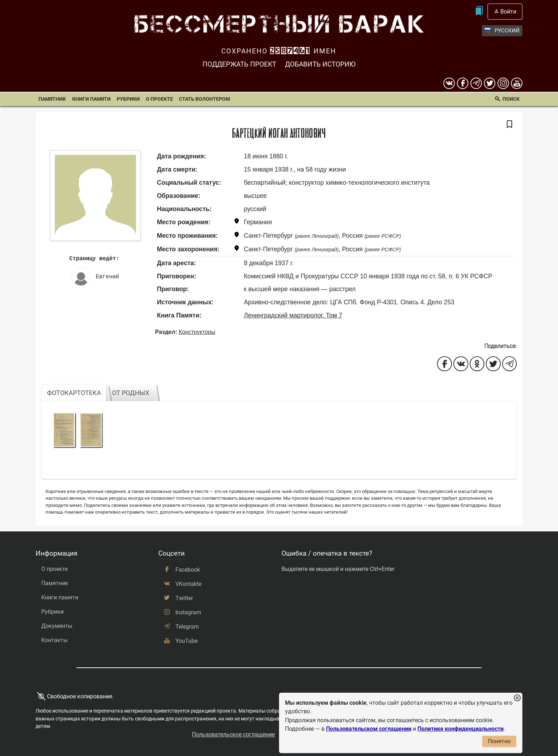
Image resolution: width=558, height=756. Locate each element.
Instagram (188, 612)
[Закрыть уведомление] (517, 698)
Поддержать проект (239, 64)
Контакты (54, 640)
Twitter (184, 598)
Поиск (511, 99)
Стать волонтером (204, 99)
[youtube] (517, 83)
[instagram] (503, 83)
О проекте (159, 99)
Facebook (188, 570)
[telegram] (476, 83)
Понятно (499, 741)
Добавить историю (320, 64)
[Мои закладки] (479, 12)
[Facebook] (463, 83)
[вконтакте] (449, 83)
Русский (502, 31)
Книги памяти (91, 99)
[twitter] (490, 83)
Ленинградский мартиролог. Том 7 (293, 315)
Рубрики (128, 99)
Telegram (187, 627)
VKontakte (188, 584)
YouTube (186, 641)
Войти (508, 12)
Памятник (52, 99)
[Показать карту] (237, 222)
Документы (57, 626)
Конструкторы (197, 332)
